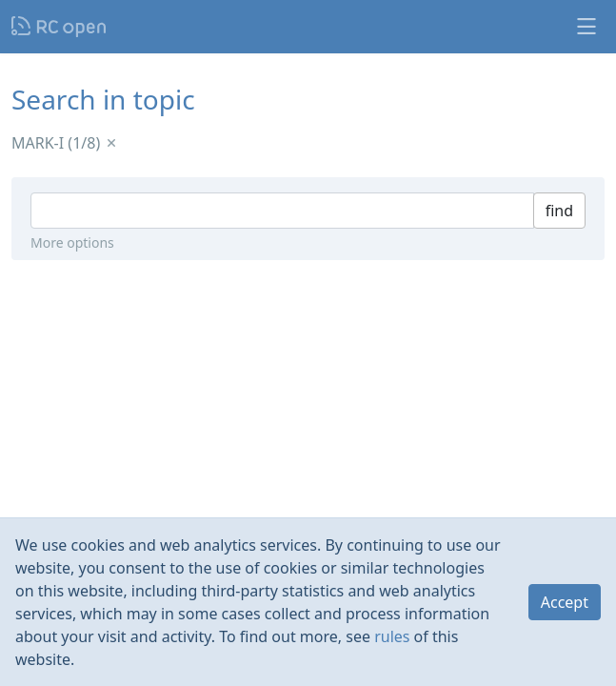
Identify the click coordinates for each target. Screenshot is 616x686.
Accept (565, 602)
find (559, 211)
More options (72, 242)
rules (392, 636)
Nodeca (60, 27)
